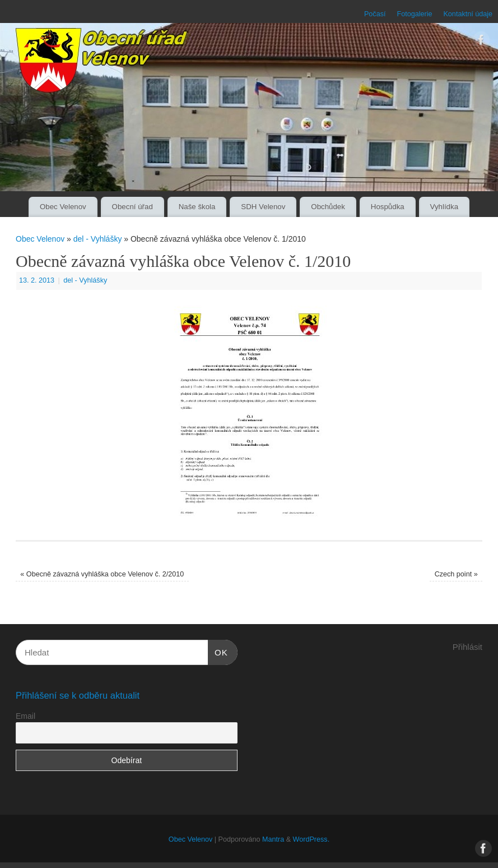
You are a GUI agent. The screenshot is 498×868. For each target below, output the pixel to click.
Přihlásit (467, 647)
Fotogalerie (414, 14)
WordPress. (311, 839)
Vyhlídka (445, 207)
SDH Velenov (263, 207)
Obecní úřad (132, 207)
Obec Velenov (63, 207)
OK (218, 651)
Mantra (273, 839)
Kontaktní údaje (468, 14)
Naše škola (197, 207)
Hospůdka (388, 207)
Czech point (456, 574)
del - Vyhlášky (98, 239)
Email (25, 716)
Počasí (375, 14)
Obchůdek (328, 207)
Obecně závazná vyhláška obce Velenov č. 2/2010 (102, 574)
